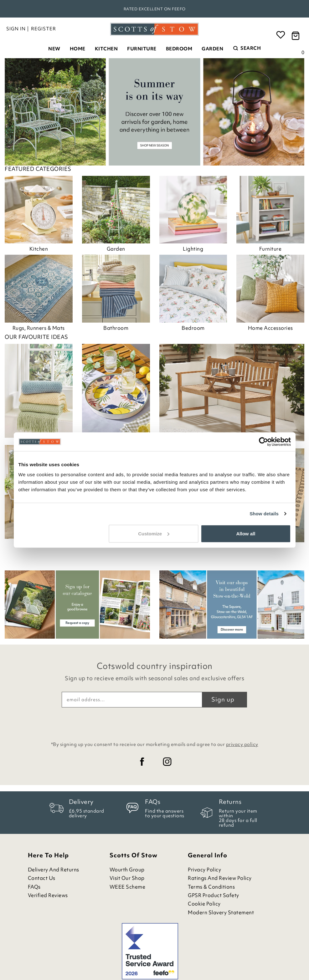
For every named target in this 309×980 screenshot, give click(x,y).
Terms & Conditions (211, 887)
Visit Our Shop (127, 878)
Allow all (246, 533)
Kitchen (106, 49)
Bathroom (116, 328)
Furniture (142, 49)
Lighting (193, 249)
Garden (212, 49)
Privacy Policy (204, 870)
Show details (264, 514)
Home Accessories (270, 328)
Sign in (16, 29)
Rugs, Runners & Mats (39, 328)
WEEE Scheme (128, 887)
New (54, 49)
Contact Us (42, 878)
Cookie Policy (204, 904)
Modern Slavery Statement (221, 913)
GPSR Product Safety (214, 895)
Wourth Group (127, 870)
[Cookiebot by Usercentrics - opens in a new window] (263, 442)
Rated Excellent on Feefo (155, 9)
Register (44, 29)
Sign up (223, 699)
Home (78, 49)
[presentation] (155, 723)
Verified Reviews (48, 895)
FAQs (34, 887)
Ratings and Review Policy (220, 878)
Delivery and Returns (54, 870)
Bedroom (179, 49)
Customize (154, 533)
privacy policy (242, 744)
